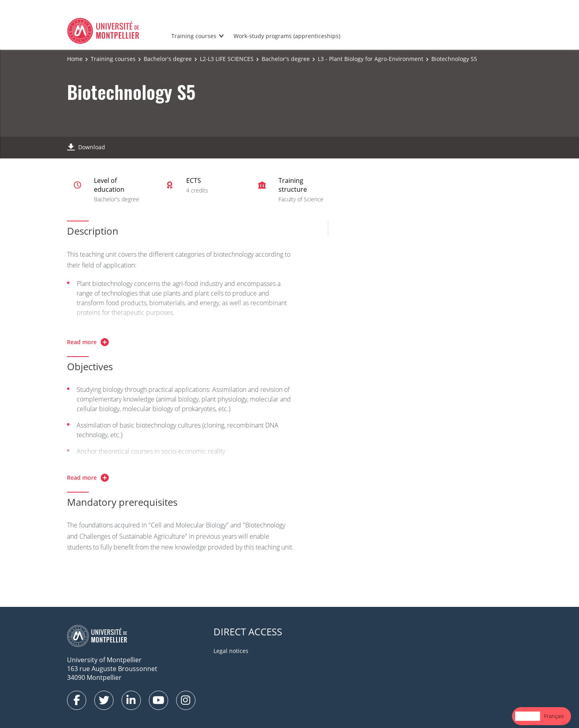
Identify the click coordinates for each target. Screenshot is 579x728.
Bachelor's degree (168, 59)
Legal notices (231, 651)
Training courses (194, 36)
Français (554, 716)
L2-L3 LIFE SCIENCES (227, 59)
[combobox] (528, 716)
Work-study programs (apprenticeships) (287, 36)
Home (75, 59)
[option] (554, 716)
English (528, 716)
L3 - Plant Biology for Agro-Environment (371, 59)
